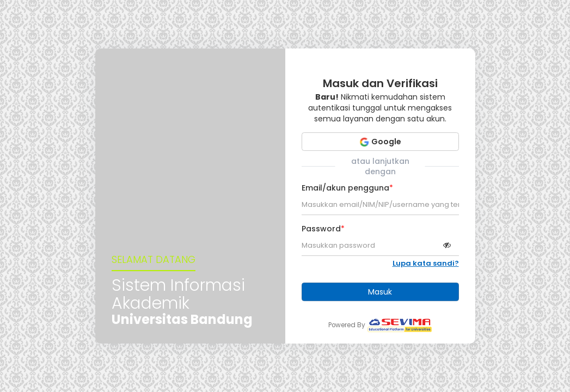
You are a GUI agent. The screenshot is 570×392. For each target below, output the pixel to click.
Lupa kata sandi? (426, 264)
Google (380, 142)
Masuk (380, 292)
